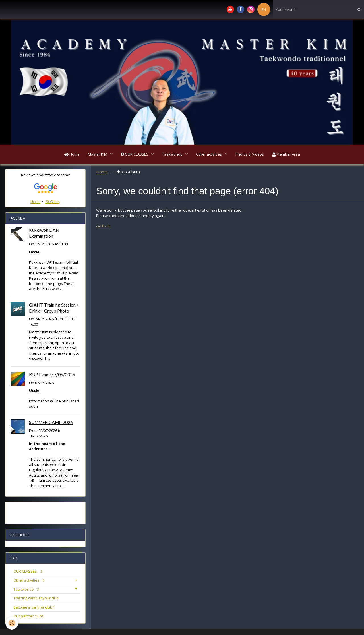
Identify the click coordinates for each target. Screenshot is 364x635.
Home (71, 154)
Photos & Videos (251, 154)
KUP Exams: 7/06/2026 (52, 375)
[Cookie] (12, 623)
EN (264, 9)
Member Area (288, 154)
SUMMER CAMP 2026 (51, 423)
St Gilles (53, 202)
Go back (103, 227)
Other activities (210, 154)
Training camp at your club (36, 599)
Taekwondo (173, 154)
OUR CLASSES (135, 154)
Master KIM (97, 154)
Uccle (35, 202)
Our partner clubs (29, 617)
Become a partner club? (34, 608)
